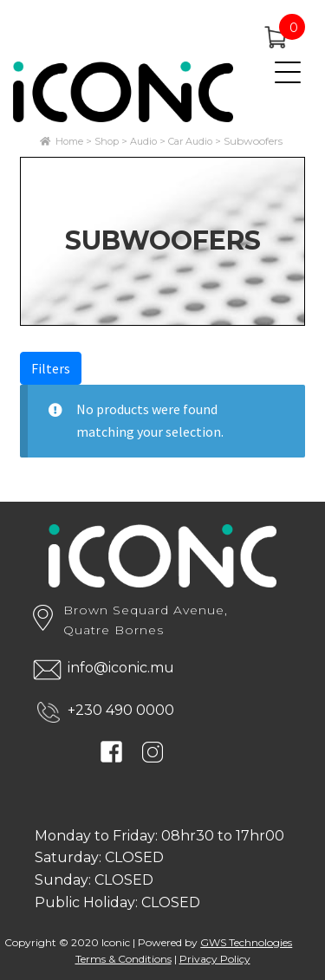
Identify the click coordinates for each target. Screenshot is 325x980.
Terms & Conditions (123, 959)
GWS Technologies (246, 942)
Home (69, 141)
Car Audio (190, 141)
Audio (143, 141)
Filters (51, 368)
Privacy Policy (215, 959)
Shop (107, 141)
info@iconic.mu (121, 668)
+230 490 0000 (121, 710)
